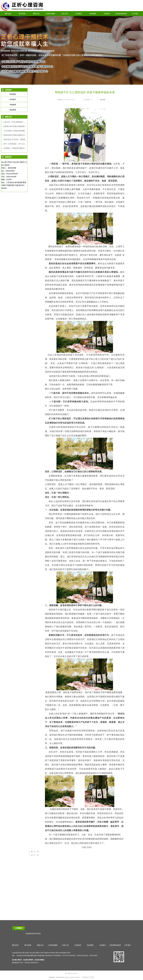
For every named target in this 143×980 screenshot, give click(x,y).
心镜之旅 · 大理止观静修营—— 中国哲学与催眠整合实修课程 (15, 122)
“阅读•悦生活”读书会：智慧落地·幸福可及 (15, 140)
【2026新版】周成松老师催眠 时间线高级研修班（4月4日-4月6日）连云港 (15, 131)
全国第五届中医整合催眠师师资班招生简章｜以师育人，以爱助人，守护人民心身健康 (15, 126)
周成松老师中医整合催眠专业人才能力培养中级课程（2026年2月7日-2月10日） (15, 135)
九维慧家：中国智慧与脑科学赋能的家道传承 (15, 148)
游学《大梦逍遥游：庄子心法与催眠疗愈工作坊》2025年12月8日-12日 (15, 144)
